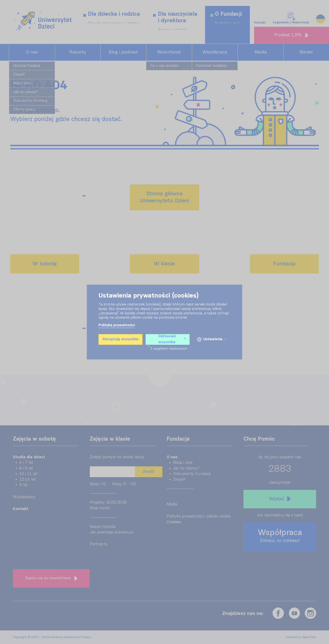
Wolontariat (169, 52)
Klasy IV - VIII (124, 484)
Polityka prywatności (117, 325)
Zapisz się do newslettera (51, 578)
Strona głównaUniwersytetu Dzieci (164, 197)
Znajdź (149, 472)
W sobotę (45, 264)
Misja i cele (183, 463)
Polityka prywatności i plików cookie (199, 516)
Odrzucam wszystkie (172, 339)
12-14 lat (28, 479)
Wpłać (280, 499)
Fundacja (284, 264)
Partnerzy (99, 544)
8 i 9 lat (26, 468)
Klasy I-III (98, 484)
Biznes (306, 52)
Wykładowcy (24, 497)
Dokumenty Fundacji (192, 474)
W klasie (164, 264)
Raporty (78, 52)
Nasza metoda (103, 527)
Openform (309, 637)
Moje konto (100, 508)
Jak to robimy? (186, 468)
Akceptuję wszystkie (120, 339)
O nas (32, 52)
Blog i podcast (123, 52)
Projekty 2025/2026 (108, 503)
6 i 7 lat (26, 463)
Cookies (174, 522)
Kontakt (260, 13)
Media (261, 52)
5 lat (24, 485)
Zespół (179, 479)
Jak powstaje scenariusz (112, 532)
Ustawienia (212, 340)
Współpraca (215, 52)
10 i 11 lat (28, 474)
